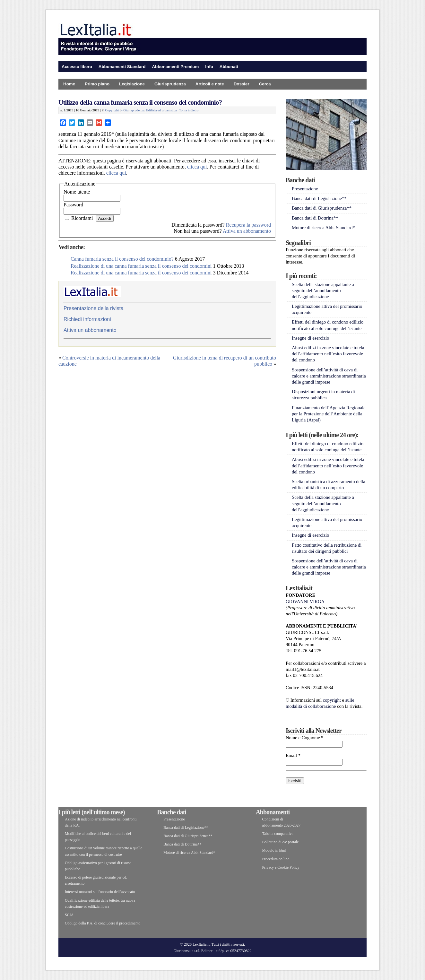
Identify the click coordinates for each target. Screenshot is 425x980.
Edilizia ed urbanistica (161, 110)
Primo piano (97, 84)
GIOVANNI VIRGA (305, 602)
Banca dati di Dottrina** (315, 218)
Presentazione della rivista (94, 308)
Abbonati (229, 67)
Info (209, 67)
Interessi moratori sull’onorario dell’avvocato (100, 892)
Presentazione (305, 189)
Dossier (242, 84)
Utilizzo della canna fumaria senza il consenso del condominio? (140, 102)
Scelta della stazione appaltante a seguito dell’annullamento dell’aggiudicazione (323, 291)
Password (73, 205)
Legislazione (132, 84)
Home (69, 84)
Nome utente (77, 192)
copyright (332, 700)
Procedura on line (276, 859)
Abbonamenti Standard (122, 67)
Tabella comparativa (278, 834)
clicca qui (197, 167)
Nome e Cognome (305, 738)
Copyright (112, 110)
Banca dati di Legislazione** (319, 198)
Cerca (265, 84)
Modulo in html (274, 850)
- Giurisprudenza (133, 110)
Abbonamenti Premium (175, 67)
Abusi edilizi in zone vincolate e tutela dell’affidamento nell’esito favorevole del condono (328, 354)
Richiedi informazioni (87, 319)
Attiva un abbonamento (247, 231)
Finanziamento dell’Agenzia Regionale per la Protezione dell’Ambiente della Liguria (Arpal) (329, 414)
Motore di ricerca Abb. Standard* (323, 228)
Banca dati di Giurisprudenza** (322, 208)
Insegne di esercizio (310, 338)
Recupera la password (248, 225)
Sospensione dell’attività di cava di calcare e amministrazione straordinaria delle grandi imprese (329, 376)
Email (293, 755)
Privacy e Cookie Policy (281, 867)
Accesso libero (77, 67)
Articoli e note (210, 84)
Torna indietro (189, 110)
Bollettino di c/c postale (280, 842)
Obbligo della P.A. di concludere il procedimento (103, 923)
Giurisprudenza (170, 84)
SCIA (69, 915)
